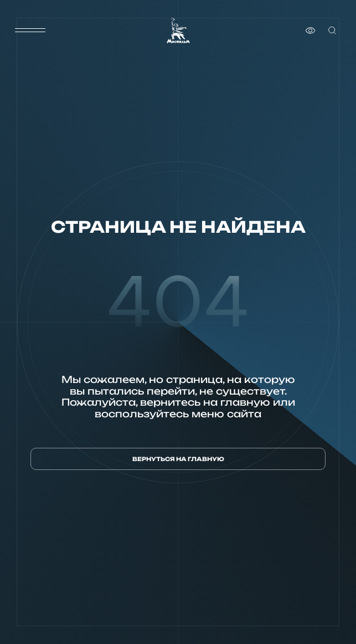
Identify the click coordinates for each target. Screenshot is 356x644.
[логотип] (178, 30)
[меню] (30, 30)
